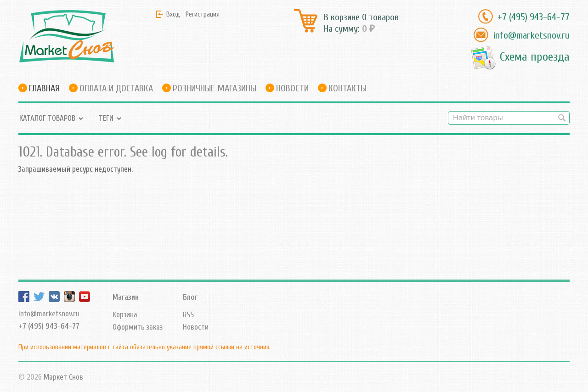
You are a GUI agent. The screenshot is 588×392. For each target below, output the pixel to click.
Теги (106, 118)
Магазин (126, 297)
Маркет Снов (63, 377)
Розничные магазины (215, 88)
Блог (190, 297)
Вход (173, 14)
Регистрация (203, 14)
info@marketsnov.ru (531, 35)
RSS (188, 315)
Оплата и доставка (116, 88)
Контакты (348, 88)
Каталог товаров (47, 118)
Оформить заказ (138, 327)
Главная (44, 88)
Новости (292, 88)
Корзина (125, 315)
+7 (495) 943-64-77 (534, 17)
